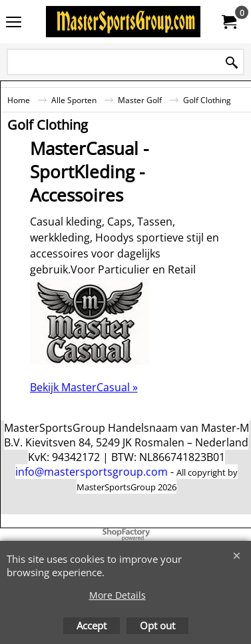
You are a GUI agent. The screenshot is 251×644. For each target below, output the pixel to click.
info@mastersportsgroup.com (92, 472)
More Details (118, 595)
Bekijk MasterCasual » (84, 387)
